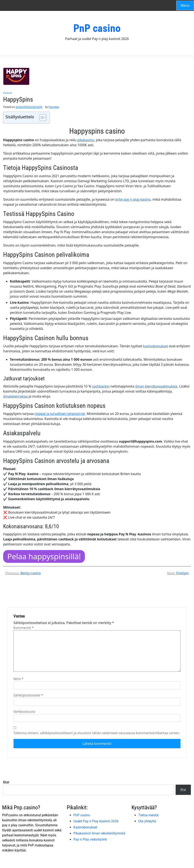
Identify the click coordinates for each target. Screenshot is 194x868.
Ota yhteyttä (147, 821)
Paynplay (54, 107)
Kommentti (24, 628)
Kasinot (8, 93)
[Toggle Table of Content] (41, 118)
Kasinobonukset (85, 827)
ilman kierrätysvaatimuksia (156, 386)
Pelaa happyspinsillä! (44, 556)
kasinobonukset (155, 346)
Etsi (6, 782)
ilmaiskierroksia (15, 396)
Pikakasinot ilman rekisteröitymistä (99, 833)
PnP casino (97, 28)
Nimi (18, 679)
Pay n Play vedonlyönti (90, 839)
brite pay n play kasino (133, 199)
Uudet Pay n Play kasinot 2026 (96, 821)
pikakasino (86, 140)
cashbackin (101, 386)
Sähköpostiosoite (28, 695)
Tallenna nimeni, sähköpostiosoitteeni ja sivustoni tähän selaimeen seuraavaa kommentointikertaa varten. (97, 733)
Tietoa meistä (148, 815)
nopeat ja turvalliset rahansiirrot (60, 414)
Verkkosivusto (24, 712)
